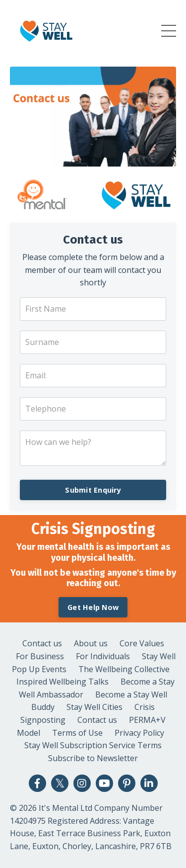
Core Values (142, 643)
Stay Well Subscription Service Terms (93, 745)
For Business (40, 656)
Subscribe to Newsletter (93, 758)
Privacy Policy (139, 733)
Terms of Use (77, 733)
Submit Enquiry (93, 490)
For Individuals (103, 656)
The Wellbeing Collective (124, 669)
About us (91, 643)
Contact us (42, 643)
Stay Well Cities (94, 707)
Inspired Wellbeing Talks (62, 682)
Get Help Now (93, 607)
